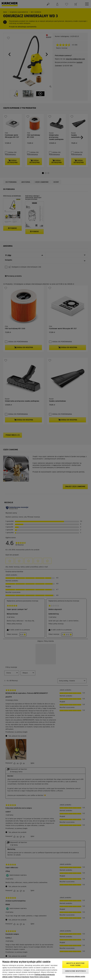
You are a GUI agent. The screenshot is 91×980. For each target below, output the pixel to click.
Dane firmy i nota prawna (40, 977)
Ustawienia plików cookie (75, 977)
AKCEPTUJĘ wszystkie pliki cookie (75, 964)
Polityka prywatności (21, 977)
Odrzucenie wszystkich (75, 971)
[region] (45, 969)
